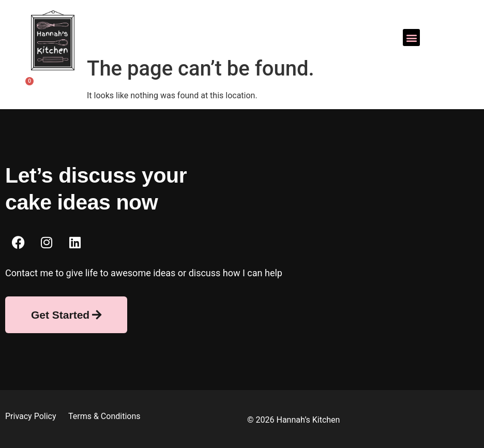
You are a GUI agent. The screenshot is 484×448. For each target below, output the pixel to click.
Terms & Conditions (104, 416)
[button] (411, 38)
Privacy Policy (32, 416)
